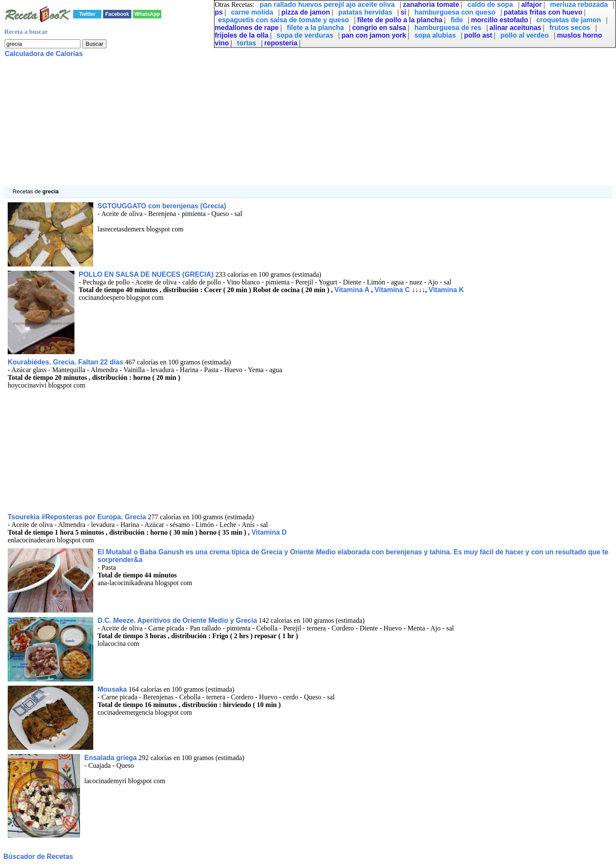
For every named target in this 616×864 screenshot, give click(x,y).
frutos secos (570, 28)
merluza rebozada (579, 4)
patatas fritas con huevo (543, 12)
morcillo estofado (499, 20)
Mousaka (112, 689)
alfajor (531, 4)
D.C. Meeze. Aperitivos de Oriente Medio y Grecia (177, 620)
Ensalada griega (111, 758)
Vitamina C (392, 290)
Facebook (117, 14)
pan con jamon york (374, 35)
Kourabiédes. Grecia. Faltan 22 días (65, 362)
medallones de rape (247, 28)
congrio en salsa (379, 28)
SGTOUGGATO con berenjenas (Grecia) (162, 206)
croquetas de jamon (569, 20)
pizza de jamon (306, 12)
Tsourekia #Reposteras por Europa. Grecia (78, 517)
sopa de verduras (305, 35)
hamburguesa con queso (455, 12)
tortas (246, 43)
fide (456, 20)
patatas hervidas (365, 12)
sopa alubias (435, 35)
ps (219, 12)
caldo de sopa (490, 4)
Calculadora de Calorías (44, 54)
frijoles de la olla (241, 35)
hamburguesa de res (448, 28)
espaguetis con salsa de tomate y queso (284, 20)
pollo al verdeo (525, 35)
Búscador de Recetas (38, 857)
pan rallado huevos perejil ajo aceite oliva (327, 4)
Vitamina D (269, 532)
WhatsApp (147, 14)
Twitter (87, 14)
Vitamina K (446, 290)
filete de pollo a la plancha (400, 20)
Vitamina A (352, 290)
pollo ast (478, 35)
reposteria (281, 43)
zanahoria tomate (431, 4)
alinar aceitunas (515, 28)
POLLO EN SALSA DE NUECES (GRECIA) (147, 274)
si (403, 12)
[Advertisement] (260, 126)
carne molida (252, 12)
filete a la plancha (315, 28)
